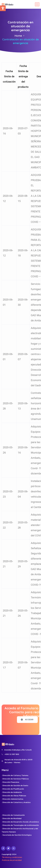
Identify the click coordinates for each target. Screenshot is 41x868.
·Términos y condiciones (12, 857)
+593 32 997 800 (12, 754)
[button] (3, 8)
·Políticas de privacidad (12, 860)
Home (18, 36)
